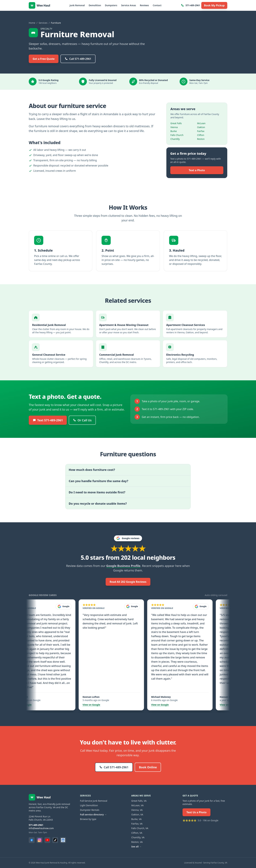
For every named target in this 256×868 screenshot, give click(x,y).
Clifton (201, 135)
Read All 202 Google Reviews (128, 582)
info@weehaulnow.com (41, 828)
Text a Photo (197, 170)
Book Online (148, 767)
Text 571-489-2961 (48, 420)
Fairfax (201, 131)
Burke (174, 131)
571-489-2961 (190, 5)
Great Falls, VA (139, 801)
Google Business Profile (123, 566)
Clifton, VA (137, 833)
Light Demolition (89, 805)
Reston (201, 139)
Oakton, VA (137, 814)
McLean (201, 123)
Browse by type (88, 819)
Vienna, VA (137, 810)
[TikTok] (55, 840)
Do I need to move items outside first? (97, 492)
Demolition (95, 5)
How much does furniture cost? (92, 470)
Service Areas (129, 5)
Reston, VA (137, 842)
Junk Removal (77, 5)
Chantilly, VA (138, 837)
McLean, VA (137, 805)
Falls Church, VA (140, 828)
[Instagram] (40, 840)
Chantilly (175, 139)
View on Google (29, 705)
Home (32, 23)
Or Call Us (82, 420)
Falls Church (177, 135)
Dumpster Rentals (90, 810)
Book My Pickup (214, 5)
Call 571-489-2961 (78, 59)
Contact (157, 5)
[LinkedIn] (63, 840)
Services (43, 23)
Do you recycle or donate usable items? (98, 504)
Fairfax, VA (137, 824)
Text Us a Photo (196, 812)
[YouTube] (47, 840)
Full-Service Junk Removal (94, 801)
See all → (136, 847)
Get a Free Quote (44, 59)
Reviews (144, 5)
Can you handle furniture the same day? (98, 481)
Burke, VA (136, 819)
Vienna (174, 127)
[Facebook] (32, 840)
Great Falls (176, 123)
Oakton (201, 127)
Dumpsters (111, 5)
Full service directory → (93, 814)
